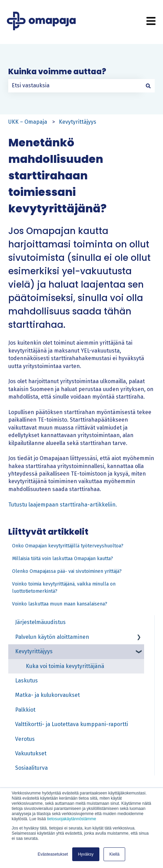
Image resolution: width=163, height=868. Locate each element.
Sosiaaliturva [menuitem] (31, 768)
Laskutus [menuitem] (26, 681)
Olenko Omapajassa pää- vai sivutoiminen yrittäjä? (67, 571)
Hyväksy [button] (86, 854)
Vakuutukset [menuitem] (31, 753)
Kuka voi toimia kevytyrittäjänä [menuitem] (65, 666)
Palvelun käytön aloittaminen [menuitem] (52, 637)
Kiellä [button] (114, 854)
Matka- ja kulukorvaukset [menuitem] (47, 695)
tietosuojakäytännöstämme (72, 819)
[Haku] (148, 86)
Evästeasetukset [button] (53, 854)
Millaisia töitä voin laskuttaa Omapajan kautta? (63, 559)
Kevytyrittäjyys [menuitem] (34, 651)
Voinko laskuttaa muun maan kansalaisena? (60, 604)
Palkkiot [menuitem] (25, 710)
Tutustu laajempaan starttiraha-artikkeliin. (63, 505)
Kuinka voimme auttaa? (57, 72)
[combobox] (75, 86)
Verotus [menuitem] (25, 739)
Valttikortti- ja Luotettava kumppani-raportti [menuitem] (72, 724)
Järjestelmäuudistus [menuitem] (40, 622)
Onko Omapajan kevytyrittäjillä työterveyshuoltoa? (68, 546)
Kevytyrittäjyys (78, 122)
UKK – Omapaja (28, 122)
